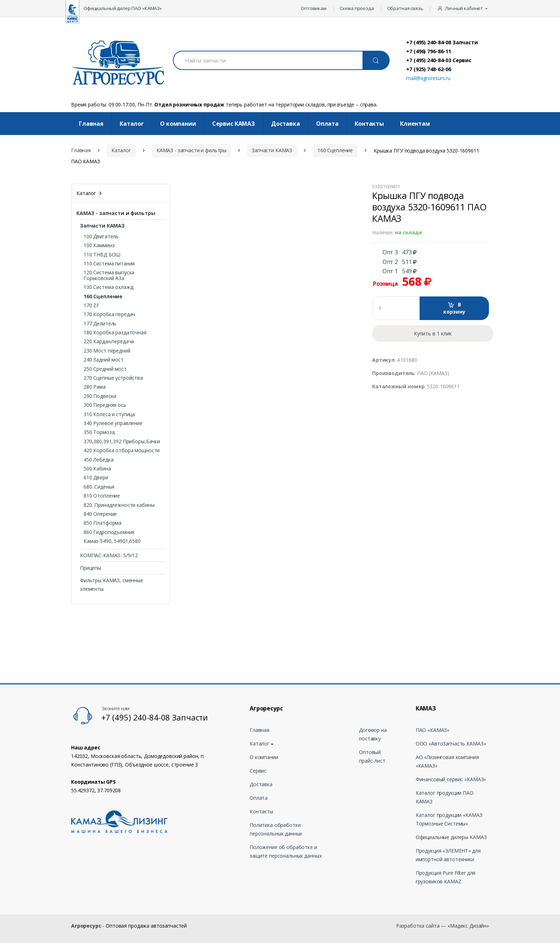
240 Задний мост (104, 360)
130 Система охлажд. (109, 287)
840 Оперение (100, 514)
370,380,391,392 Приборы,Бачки (122, 441)
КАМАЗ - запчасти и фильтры (191, 150)
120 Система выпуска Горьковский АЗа (109, 275)
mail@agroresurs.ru (428, 78)
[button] (463, 9)
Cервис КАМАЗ (234, 124)
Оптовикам (314, 8)
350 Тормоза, (100, 432)
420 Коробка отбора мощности (122, 450)
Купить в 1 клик (433, 333)
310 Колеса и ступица (109, 414)
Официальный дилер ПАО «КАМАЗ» (123, 8)
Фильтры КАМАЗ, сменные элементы (112, 585)
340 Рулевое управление (113, 423)
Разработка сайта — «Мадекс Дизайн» (442, 926)
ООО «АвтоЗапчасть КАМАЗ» (451, 744)
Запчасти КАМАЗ (272, 150)
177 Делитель (100, 323)
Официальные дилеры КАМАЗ (451, 837)
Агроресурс (86, 926)
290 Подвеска (100, 396)
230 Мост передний (107, 351)
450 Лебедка (98, 460)
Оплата (327, 124)
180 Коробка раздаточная (115, 332)
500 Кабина (97, 468)
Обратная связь (405, 8)
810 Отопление (102, 496)
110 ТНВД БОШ (102, 255)
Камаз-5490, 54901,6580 (112, 541)
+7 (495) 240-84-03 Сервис (439, 60)
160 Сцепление (335, 150)
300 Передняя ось (105, 405)
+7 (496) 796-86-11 (428, 51)
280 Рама (95, 387)
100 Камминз (99, 245)
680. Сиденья (99, 487)
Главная (91, 124)
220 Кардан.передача (109, 341)
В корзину (454, 308)
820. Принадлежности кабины (119, 505)
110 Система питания (109, 263)
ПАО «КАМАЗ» (432, 730)
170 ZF (91, 305)
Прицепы (91, 568)
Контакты (369, 124)
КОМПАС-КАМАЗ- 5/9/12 (109, 555)
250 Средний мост (105, 369)
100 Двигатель (101, 236)
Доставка (286, 124)
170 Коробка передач (109, 314)
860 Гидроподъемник (109, 532)
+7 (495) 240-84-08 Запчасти (442, 42)
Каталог (132, 124)
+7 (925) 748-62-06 (428, 69)
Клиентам (415, 124)
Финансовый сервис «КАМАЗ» (451, 779)
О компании (178, 124)
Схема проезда (357, 8)
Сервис (258, 771)
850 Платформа (102, 523)
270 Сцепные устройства (113, 378)
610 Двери (96, 477)
